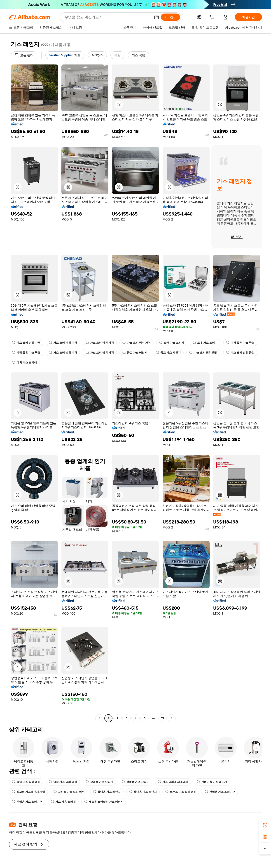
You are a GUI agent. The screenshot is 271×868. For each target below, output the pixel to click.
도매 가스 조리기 (172, 343)
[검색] (171, 17)
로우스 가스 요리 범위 (181, 792)
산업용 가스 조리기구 (220, 792)
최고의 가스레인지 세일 (28, 792)
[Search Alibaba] (107, 17)
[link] (265, 825)
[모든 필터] (24, 55)
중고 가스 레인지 (135, 353)
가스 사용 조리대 (63, 802)
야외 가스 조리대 (24, 363)
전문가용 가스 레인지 (212, 782)
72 (163, 718)
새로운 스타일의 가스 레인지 (104, 802)
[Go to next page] (172, 718)
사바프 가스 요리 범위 (69, 792)
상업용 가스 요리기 (99, 782)
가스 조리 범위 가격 (63, 353)
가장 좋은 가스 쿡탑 (240, 343)
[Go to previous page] (99, 718)
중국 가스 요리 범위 (26, 782)
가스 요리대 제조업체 (173, 782)
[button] (157, 17)
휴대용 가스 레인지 (107, 792)
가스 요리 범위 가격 (26, 343)
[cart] (213, 18)
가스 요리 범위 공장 (203, 353)
